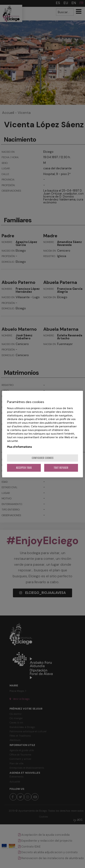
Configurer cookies (43, 458)
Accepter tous (24, 468)
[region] (42, 434)
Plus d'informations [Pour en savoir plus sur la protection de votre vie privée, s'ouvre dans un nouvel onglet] (19, 447)
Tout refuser (61, 468)
